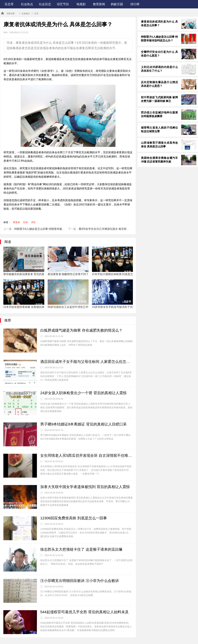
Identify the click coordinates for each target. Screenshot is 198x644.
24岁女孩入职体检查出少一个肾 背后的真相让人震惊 (83, 393)
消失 (33, 222)
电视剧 (81, 4)
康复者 (16, 222)
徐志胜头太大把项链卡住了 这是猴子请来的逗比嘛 (81, 549)
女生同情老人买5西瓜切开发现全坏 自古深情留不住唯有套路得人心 (86, 455)
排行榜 (135, 4)
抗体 (26, 222)
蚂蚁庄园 (117, 4)
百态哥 (9, 4)
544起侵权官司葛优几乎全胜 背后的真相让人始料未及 (84, 612)
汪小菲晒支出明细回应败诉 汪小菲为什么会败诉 (80, 581)
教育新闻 (99, 4)
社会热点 (27, 4)
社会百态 (45, 4)
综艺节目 (63, 4)
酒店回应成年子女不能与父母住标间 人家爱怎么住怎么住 (86, 362)
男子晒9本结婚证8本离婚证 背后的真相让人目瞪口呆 (83, 424)
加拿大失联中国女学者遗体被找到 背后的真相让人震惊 (85, 487)
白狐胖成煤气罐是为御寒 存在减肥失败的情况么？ (81, 330)
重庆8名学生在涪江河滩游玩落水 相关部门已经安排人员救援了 (116, 229)
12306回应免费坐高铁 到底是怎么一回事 (74, 518)
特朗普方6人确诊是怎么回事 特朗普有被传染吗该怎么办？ (49, 229)
